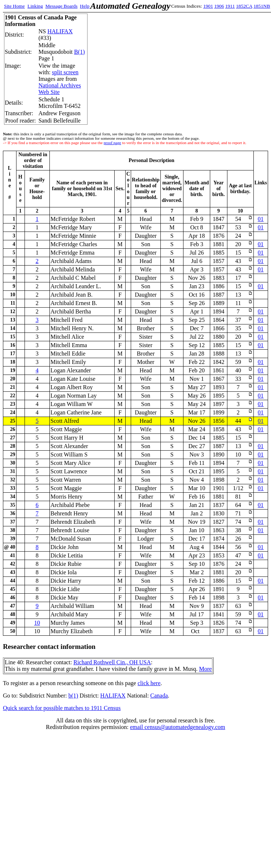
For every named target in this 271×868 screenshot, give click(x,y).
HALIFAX (60, 31)
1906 (219, 6)
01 (261, 219)
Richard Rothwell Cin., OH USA (112, 662)
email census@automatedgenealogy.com (178, 727)
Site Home (14, 6)
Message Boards (62, 6)
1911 (230, 6)
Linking (35, 6)
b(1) (73, 696)
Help (85, 6)
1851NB (262, 6)
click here (149, 683)
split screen (65, 72)
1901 (208, 6)
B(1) (79, 52)
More (206, 669)
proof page (112, 143)
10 (37, 623)
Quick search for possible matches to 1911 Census (62, 708)
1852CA (244, 6)
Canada (159, 696)
